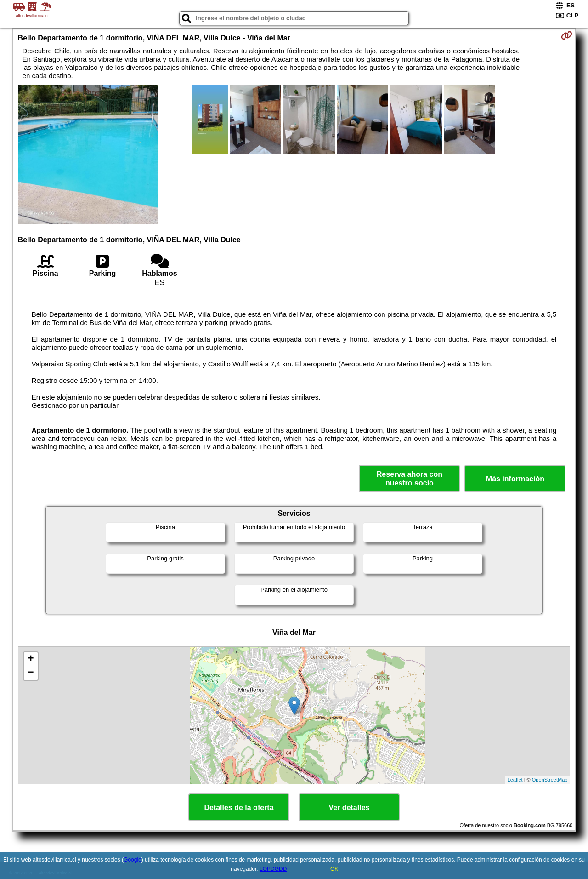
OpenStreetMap (550, 780)
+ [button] (31, 659)
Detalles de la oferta (239, 808)
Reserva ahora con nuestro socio (410, 479)
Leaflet (515, 780)
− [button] (31, 673)
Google (133, 860)
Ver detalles (349, 808)
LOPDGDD (273, 869)
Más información (515, 479)
